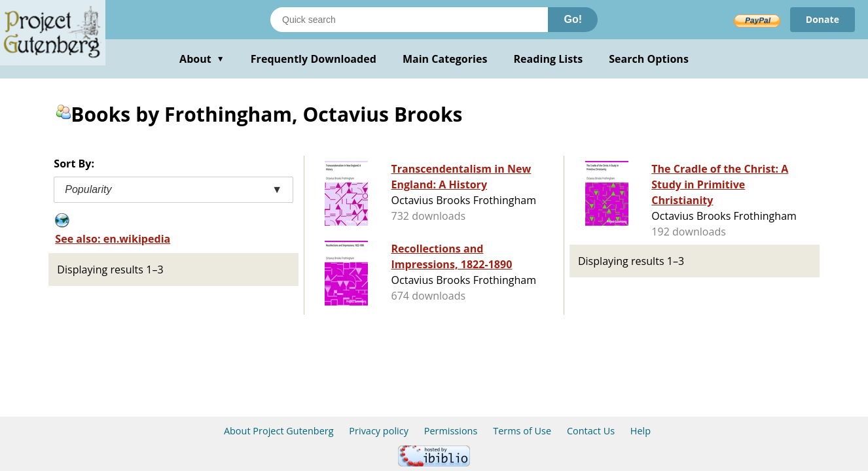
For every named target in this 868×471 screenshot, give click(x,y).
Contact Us (591, 431)
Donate (823, 19)
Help (641, 431)
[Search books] (409, 20)
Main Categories (445, 59)
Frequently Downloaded (314, 59)
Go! (573, 19)
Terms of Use (522, 431)
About (202, 59)
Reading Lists (549, 59)
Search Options (649, 59)
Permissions (451, 431)
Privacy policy (379, 431)
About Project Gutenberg (279, 431)
